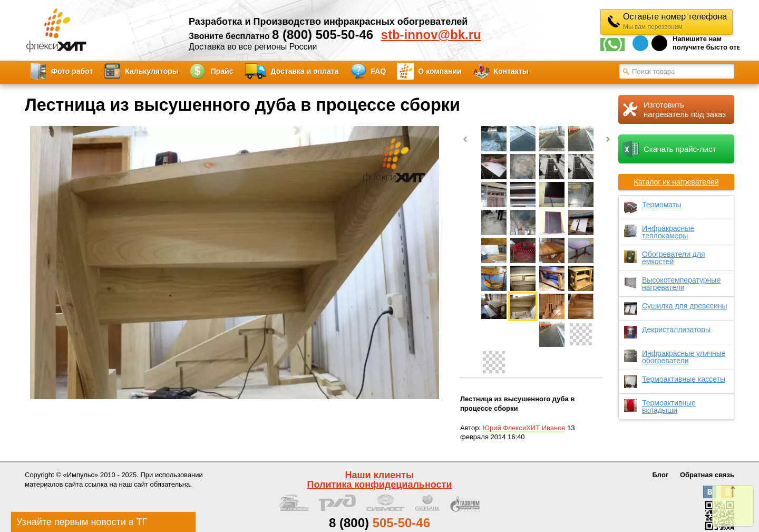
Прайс (222, 71)
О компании (440, 71)
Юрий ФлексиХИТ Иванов (524, 428)
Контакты (511, 71)
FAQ (379, 71)
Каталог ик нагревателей (677, 182)
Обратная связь (707, 475)
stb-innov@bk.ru (431, 35)
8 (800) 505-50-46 (323, 35)
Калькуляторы (152, 71)
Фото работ (72, 71)
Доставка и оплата (305, 71)
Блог (661, 475)
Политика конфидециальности (380, 485)
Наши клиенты (380, 475)
